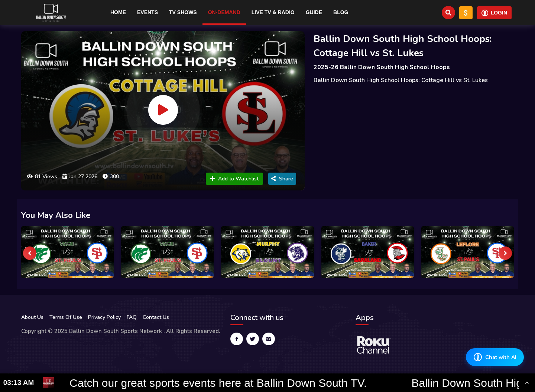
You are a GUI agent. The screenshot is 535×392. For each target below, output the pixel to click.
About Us (32, 317)
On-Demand (224, 12)
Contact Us (156, 317)
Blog (341, 12)
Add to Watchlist (234, 179)
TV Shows (183, 12)
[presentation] (30, 253)
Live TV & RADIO (273, 12)
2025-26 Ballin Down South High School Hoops (382, 67)
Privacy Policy (104, 317)
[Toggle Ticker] (527, 383)
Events (147, 12)
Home (118, 12)
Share (282, 179)
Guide (314, 12)
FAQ (132, 317)
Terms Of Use (66, 317)
